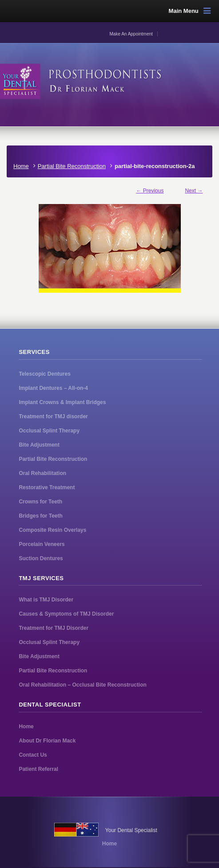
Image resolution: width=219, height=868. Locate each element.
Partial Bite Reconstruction (72, 166)
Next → (194, 191)
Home (21, 166)
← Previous (150, 191)
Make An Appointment (131, 34)
